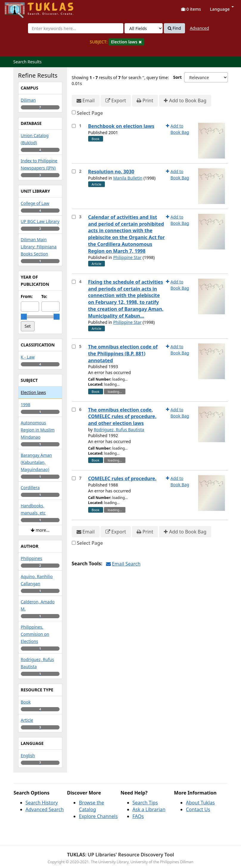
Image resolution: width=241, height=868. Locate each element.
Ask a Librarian (149, 809)
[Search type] (144, 28)
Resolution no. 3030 (111, 172)
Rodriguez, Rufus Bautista (119, 430)
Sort (177, 77)
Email (86, 101)
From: (27, 296)
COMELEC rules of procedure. (122, 478)
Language (222, 9)
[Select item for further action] (74, 126)
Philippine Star (127, 257)
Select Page (90, 113)
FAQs (138, 816)
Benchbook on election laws (121, 126)
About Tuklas (200, 803)
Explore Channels (98, 816)
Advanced (199, 28)
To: (44, 296)
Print (145, 101)
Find (174, 28)
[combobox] (76, 28)
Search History (42, 803)
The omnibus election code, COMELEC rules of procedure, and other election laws (122, 417)
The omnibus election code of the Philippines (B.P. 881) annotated (123, 354)
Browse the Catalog (91, 806)
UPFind (19, 8)
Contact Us (198, 809)
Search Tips (145, 803)
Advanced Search (45, 809)
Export (116, 101)
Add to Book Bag (185, 101)
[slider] (24, 317)
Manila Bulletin (128, 178)
